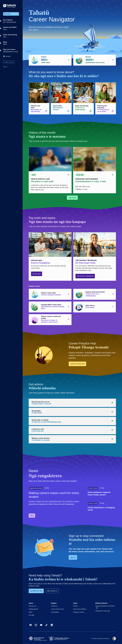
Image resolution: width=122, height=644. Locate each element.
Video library (72, 198)
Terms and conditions (80, 609)
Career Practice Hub (77, 364)
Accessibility (55, 612)
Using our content (79, 612)
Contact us (52, 591)
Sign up (73, 557)
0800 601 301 (36, 591)
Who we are (33, 606)
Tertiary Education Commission (105, 607)
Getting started (33, 609)
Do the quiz (37, 274)
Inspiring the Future (102, 611)
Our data (32, 615)
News (32, 516)
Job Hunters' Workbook (85, 276)
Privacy (76, 606)
